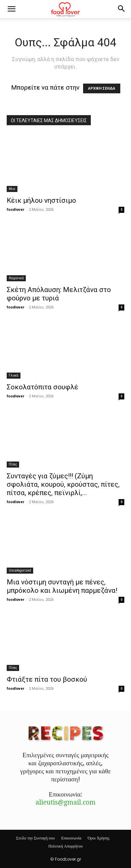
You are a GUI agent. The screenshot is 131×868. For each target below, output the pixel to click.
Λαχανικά (16, 278)
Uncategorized (20, 570)
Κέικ (12, 189)
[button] (11, 9)
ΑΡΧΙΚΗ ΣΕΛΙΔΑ (102, 88)
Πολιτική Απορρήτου (65, 846)
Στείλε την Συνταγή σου (36, 838)
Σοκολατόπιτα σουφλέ (43, 387)
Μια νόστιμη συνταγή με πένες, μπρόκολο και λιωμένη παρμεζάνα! (62, 586)
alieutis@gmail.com (65, 802)
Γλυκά (14, 375)
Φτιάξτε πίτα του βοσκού (47, 679)
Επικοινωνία (71, 838)
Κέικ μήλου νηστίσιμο (41, 200)
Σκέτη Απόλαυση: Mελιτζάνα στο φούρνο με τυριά (59, 294)
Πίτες (13, 464)
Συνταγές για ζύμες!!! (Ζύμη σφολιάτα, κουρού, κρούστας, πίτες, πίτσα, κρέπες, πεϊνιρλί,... (63, 484)
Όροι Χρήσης (99, 838)
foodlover (15, 210)
